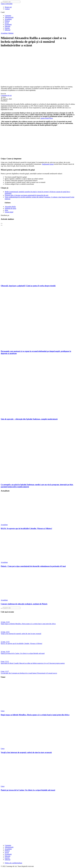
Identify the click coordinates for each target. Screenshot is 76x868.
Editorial (8, 30)
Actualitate (8, 19)
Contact (7, 9)
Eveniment (8, 24)
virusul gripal (9, 212)
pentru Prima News (47, 118)
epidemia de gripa (10, 208)
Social (7, 23)
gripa (6, 210)
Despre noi (8, 7)
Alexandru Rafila (10, 207)
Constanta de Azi (6, 95)
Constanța (8, 16)
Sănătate (11, 33)
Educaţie (8, 26)
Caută (3, 12)
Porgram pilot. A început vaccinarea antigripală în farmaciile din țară (27, 195)
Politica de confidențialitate (13, 863)
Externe (7, 28)
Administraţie (9, 17)
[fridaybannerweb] (38, 155)
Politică (7, 21)
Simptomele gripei (48, 164)
